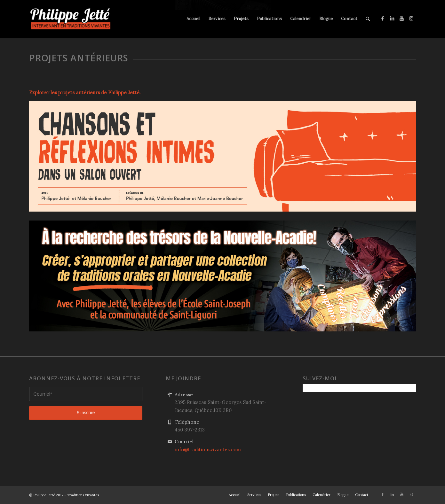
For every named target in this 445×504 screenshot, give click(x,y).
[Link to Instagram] (411, 19)
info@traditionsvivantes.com (208, 450)
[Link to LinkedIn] (392, 19)
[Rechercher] (368, 19)
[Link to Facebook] (383, 19)
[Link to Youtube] (402, 19)
